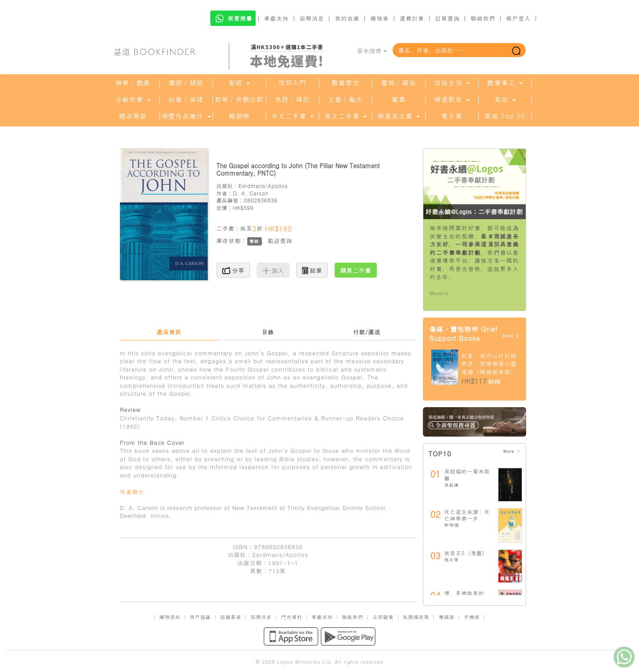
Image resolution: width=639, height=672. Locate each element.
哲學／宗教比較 (239, 99)
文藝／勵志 (346, 99)
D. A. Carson (251, 193)
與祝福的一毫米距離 (467, 475)
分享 (233, 270)
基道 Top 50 (505, 116)
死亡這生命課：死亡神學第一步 (467, 515)
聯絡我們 (483, 18)
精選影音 (451, 99)
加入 (273, 270)
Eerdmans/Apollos (263, 186)
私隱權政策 (416, 617)
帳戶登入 (518, 18)
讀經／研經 (186, 83)
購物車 (379, 18)
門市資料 (292, 617)
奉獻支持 (276, 18)
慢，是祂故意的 (464, 593)
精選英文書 (398, 116)
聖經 (239, 83)
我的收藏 (347, 18)
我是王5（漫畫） (466, 553)
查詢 (286, 240)
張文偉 (452, 560)
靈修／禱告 (399, 83)
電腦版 (447, 617)
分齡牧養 (133, 99)
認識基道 (231, 617)
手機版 (472, 617)
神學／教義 (133, 83)
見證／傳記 (292, 99)
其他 (505, 99)
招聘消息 (312, 18)
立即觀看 (383, 617)
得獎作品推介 (186, 116)
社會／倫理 (186, 99)
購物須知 (170, 617)
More (511, 336)
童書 (399, 99)
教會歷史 (346, 83)
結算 (312, 270)
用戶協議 (200, 617)
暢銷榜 (239, 116)
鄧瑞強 (452, 525)
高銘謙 (452, 485)
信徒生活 (451, 83)
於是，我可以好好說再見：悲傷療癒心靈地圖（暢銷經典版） (489, 364)
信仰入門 (292, 83)
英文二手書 (345, 116)
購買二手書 (356, 270)
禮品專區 (133, 116)
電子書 (452, 116)
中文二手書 (292, 116)
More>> (439, 293)
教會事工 (505, 83)
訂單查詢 (448, 18)
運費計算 (412, 18)
